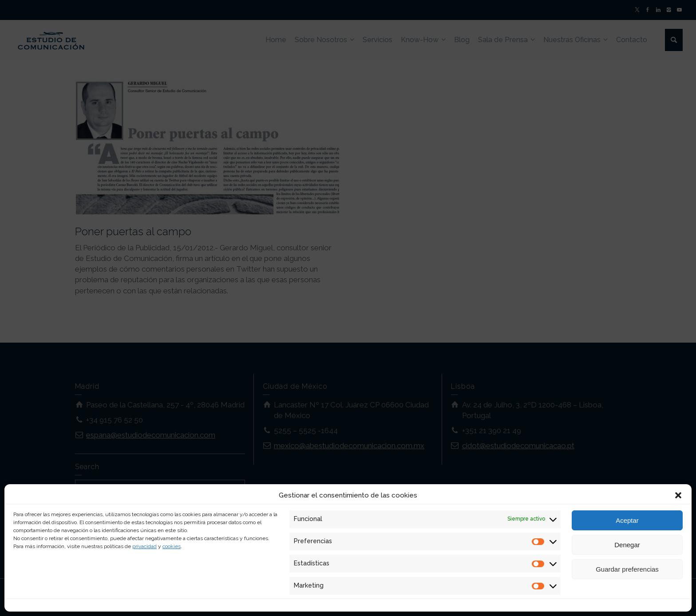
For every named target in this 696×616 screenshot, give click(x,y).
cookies (172, 546)
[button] (678, 495)
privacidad (144, 546)
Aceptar (627, 520)
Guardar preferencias (627, 569)
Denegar (627, 545)
